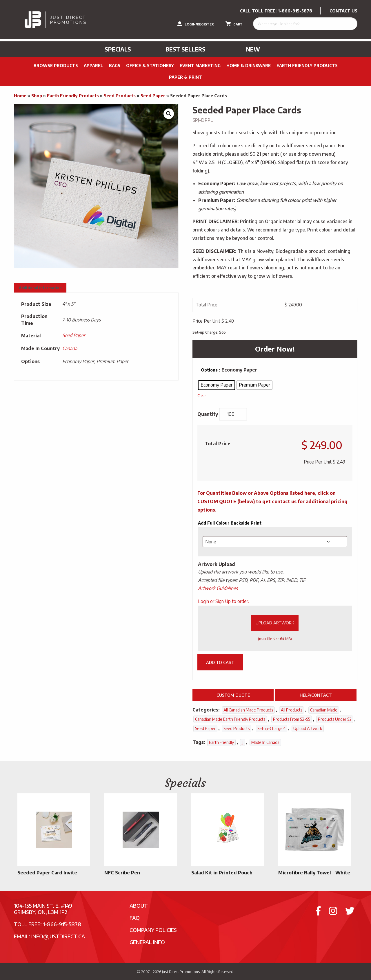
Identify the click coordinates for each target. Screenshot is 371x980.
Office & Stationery (150, 66)
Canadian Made (324, 710)
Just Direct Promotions (181, 972)
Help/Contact (316, 695)
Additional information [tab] (40, 288)
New (253, 49)
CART (234, 24)
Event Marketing (200, 66)
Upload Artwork (275, 623)
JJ (243, 742)
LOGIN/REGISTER (196, 24)
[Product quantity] (233, 414)
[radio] (217, 385)
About (139, 905)
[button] (169, 114)
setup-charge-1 (271, 728)
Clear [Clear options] (202, 395)
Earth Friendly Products (307, 66)
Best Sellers (185, 49)
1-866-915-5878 (295, 11)
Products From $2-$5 (292, 719)
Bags (115, 66)
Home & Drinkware (249, 66)
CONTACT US (343, 11)
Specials (118, 49)
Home (20, 95)
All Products (292, 710)
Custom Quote (233, 695)
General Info (147, 942)
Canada (70, 348)
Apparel (93, 66)
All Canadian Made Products (248, 710)
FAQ (135, 918)
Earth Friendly (221, 742)
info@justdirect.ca (58, 936)
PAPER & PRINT (185, 77)
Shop (37, 95)
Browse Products (56, 66)
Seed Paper (153, 95)
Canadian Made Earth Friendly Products (230, 719)
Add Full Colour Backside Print (230, 523)
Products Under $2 (335, 719)
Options (209, 370)
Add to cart (220, 662)
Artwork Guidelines (218, 588)
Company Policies (153, 930)
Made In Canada (265, 742)
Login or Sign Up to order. (223, 601)
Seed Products (120, 95)
